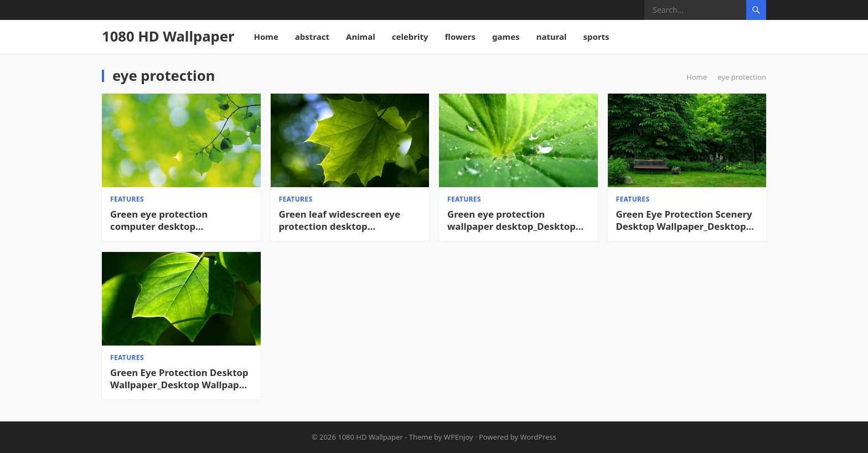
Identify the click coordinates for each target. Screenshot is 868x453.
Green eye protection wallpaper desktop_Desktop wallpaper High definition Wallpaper (512, 220)
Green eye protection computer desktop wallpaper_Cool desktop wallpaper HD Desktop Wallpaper (165, 220)
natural (552, 37)
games (506, 37)
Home (266, 37)
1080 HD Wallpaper (168, 36)
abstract (312, 37)
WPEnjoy (459, 437)
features (127, 199)
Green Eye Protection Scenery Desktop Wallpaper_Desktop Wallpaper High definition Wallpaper (684, 220)
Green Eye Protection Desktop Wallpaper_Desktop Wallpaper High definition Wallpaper (179, 379)
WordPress (539, 437)
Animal (361, 37)
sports (596, 37)
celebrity (410, 37)
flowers (461, 37)
